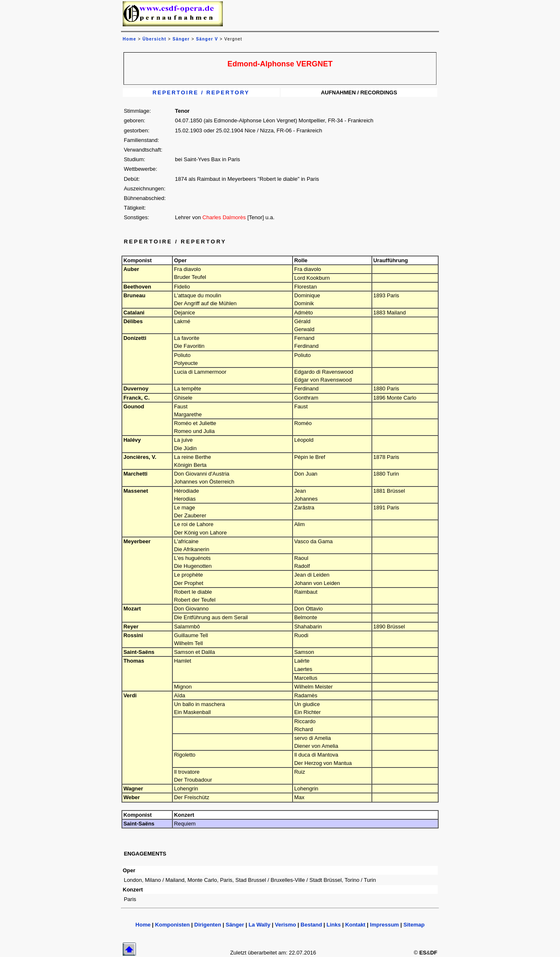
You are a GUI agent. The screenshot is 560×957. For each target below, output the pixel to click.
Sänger (181, 39)
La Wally (260, 925)
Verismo (286, 925)
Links (333, 925)
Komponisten (173, 925)
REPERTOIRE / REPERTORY (201, 92)
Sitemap (414, 925)
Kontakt (355, 925)
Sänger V (207, 39)
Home (143, 925)
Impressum (385, 925)
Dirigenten (208, 925)
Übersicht (155, 39)
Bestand (311, 925)
